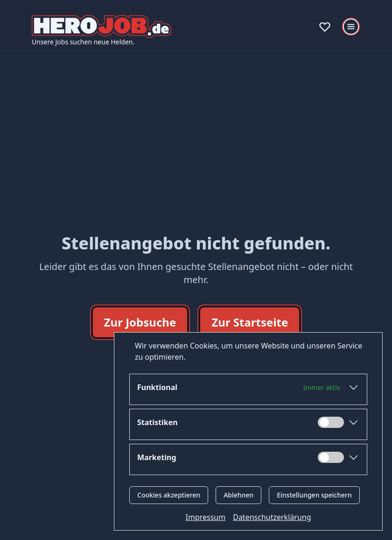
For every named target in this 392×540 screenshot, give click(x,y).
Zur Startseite (250, 322)
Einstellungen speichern (314, 495)
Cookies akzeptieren (169, 495)
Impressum (206, 517)
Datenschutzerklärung (272, 517)
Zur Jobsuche (140, 322)
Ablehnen (238, 495)
